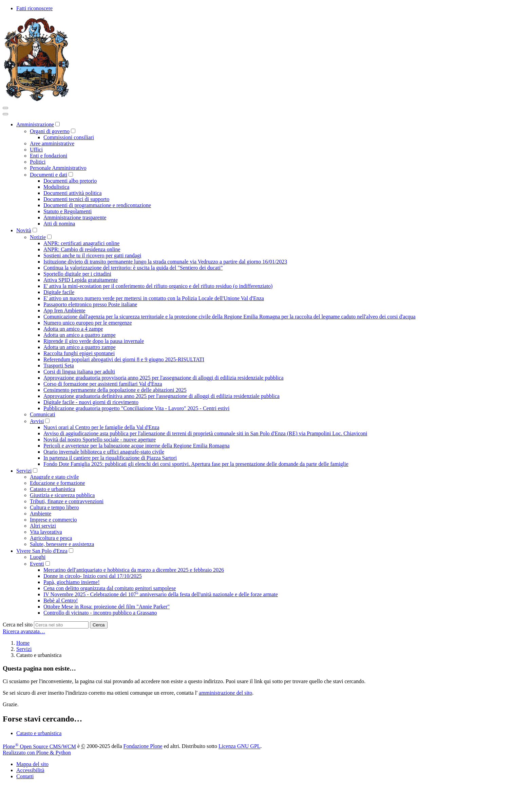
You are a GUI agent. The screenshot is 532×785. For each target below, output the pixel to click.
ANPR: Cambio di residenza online (82, 249)
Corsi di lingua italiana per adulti (79, 372)
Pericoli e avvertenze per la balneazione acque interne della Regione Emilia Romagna (137, 446)
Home (23, 643)
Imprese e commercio (53, 520)
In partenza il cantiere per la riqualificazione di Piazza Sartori (110, 458)
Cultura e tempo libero (54, 507)
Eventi (37, 564)
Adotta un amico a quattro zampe (80, 335)
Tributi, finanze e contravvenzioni (67, 501)
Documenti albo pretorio (70, 181)
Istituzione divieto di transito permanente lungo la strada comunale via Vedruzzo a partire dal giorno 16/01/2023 (165, 262)
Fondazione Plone (143, 746)
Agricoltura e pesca (51, 538)
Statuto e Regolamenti (68, 211)
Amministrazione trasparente (75, 217)
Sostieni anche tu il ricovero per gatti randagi (92, 255)
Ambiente (41, 514)
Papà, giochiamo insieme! (72, 582)
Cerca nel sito (18, 625)
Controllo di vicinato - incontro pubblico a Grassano (100, 613)
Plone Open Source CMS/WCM (39, 746)
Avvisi (37, 421)
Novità (24, 230)
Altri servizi (43, 526)
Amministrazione (35, 124)
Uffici (36, 150)
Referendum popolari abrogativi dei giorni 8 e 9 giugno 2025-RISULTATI (124, 359)
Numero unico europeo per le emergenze (88, 323)
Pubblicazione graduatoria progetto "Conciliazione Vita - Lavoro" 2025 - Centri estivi (137, 408)
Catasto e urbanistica (52, 489)
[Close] (5, 114)
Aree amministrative (52, 143)
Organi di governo (50, 131)
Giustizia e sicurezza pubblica (62, 495)
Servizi (24, 471)
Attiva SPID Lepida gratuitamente (81, 280)
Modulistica (56, 187)
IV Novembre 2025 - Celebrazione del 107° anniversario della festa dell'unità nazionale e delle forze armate (161, 594)
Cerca (99, 625)
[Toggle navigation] (5, 108)
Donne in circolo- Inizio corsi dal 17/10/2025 (93, 576)
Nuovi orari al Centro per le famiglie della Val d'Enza (101, 427)
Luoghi (38, 557)
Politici (38, 162)
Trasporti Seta (59, 366)
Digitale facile (59, 292)
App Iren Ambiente (64, 311)
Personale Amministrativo (58, 168)
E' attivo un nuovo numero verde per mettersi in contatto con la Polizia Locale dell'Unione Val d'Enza (154, 298)
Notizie (38, 237)
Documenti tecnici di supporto (76, 199)
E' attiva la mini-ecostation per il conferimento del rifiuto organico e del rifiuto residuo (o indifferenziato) (158, 286)
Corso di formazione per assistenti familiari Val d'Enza (103, 384)
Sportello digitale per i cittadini (77, 274)
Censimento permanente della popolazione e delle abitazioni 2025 (115, 390)
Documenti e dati (49, 175)
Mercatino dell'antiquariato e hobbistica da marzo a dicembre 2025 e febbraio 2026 (134, 570)
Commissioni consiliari (69, 137)
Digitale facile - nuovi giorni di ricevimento (91, 402)
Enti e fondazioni (49, 156)
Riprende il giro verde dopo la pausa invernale (94, 341)
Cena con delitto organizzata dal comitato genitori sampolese (110, 588)
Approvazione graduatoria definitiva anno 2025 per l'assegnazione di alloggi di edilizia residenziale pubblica (161, 396)
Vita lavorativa (46, 532)
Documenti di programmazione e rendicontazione (97, 205)
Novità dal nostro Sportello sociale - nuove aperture (100, 440)
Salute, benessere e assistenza (62, 544)
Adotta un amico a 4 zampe (73, 329)
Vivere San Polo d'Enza (42, 551)
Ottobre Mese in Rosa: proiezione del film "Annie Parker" (107, 607)
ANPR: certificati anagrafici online (81, 243)
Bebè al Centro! (61, 600)
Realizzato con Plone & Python (37, 753)
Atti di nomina (59, 224)
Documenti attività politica (73, 193)
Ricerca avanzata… (24, 631)
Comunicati (43, 414)
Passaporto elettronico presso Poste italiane (90, 304)
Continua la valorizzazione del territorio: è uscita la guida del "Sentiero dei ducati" (133, 268)
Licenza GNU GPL (240, 746)
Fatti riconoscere (34, 8)
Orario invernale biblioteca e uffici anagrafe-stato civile (104, 452)
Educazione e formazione (58, 483)
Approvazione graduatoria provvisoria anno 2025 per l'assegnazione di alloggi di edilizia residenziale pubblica (164, 378)
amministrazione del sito (225, 693)
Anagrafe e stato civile (54, 477)
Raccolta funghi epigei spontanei (79, 353)
